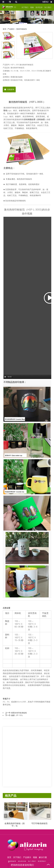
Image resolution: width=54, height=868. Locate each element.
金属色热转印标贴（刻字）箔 (15, 825)
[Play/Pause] (5, 377)
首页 (4, 29)
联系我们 (42, 862)
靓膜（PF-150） (17, 715)
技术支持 (39, 7)
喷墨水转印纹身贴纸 (19, 713)
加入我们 (48, 7)
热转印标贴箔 (22, 29)
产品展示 (11, 29)
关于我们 (25, 7)
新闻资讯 (12, 862)
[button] (6, 816)
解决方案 (43, 857)
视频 (32, 7)
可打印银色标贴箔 (39, 823)
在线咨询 (11, 89)
